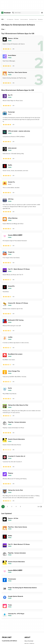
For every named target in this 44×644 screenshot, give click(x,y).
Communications (24, 19)
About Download (29, 641)
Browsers (17, 19)
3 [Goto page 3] (12, 507)
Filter (4, 29)
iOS (3, 19)
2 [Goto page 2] (7, 507)
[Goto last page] (40, 507)
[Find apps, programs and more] (26, 13)
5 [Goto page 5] (20, 507)
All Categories (10, 19)
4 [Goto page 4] (16, 507)
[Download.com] (6, 13)
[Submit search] (13, 13)
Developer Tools (33, 19)
